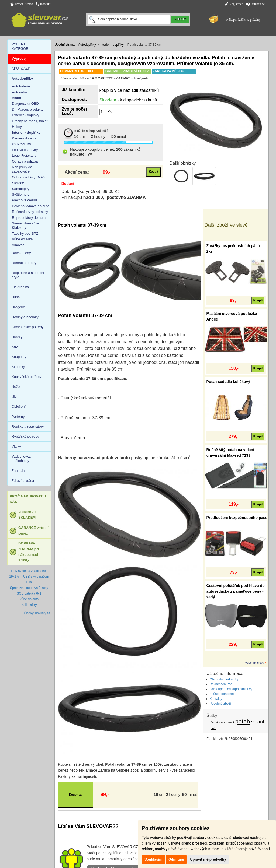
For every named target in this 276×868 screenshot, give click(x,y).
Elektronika (20, 287)
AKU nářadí (21, 68)
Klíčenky (18, 367)
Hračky (17, 337)
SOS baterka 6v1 (29, 593)
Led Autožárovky (25, 150)
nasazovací (226, 722)
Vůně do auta (22, 239)
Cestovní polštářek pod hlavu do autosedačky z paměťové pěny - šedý (236, 591)
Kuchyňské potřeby (27, 377)
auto (213, 728)
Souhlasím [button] (153, 859)
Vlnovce (18, 245)
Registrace (234, 4)
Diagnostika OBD (25, 103)
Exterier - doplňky (25, 115)
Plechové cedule (25, 200)
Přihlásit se (255, 4)
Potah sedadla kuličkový (228, 382)
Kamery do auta (24, 138)
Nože (16, 387)
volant (258, 722)
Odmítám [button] (176, 859)
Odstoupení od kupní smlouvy (231, 689)
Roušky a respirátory (28, 426)
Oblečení (19, 407)
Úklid (15, 397)
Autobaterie (21, 86)
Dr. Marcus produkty (27, 109)
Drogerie (18, 307)
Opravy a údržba (25, 161)
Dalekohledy (21, 253)
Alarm (16, 98)
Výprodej (19, 59)
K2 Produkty (21, 144)
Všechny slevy (254, 663)
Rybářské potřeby (25, 436)
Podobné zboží (220, 704)
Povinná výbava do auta (31, 206)
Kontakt (43, 4)
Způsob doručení (222, 694)
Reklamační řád (221, 684)
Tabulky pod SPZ (25, 233)
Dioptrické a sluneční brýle (28, 275)
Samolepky (20, 189)
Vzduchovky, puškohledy (21, 458)
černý (214, 722)
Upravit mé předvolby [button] (208, 859)
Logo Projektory (24, 155)
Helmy (17, 127)
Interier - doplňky (112, 45)
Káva (16, 347)
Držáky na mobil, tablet (30, 121)
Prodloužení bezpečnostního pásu (237, 518)
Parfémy (18, 417)
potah (243, 721)
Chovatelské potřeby (28, 327)
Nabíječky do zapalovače (22, 169)
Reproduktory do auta (29, 218)
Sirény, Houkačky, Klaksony (26, 225)
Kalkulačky (29, 605)
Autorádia (19, 92)
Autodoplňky (87, 45)
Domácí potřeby (24, 263)
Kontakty (216, 699)
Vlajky (16, 446)
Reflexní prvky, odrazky (30, 212)
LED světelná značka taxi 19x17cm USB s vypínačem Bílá (29, 577)
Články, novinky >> (37, 613)
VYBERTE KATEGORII (21, 46)
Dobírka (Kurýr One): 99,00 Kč (91, 191)
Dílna (16, 297)
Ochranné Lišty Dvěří (28, 177)
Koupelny (19, 357)
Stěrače (18, 183)
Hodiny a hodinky (25, 317)
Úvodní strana (22, 4)
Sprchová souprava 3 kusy (29, 588)
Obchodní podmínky (224, 679)
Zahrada (18, 471)
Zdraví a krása (23, 481)
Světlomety (20, 194)
